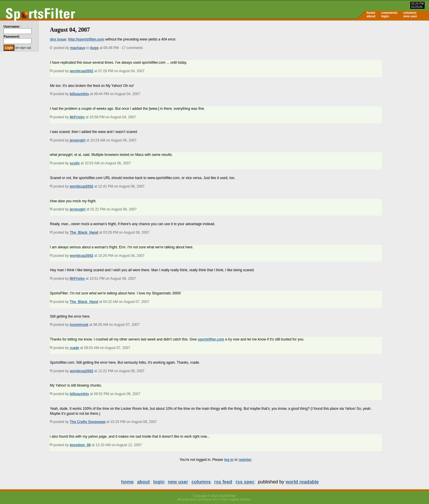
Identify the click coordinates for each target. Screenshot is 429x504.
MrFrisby (77, 117)
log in (229, 460)
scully (75, 163)
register (245, 460)
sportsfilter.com (211, 339)
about (371, 16)
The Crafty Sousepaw (88, 422)
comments (389, 13)
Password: (12, 36)
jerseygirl (78, 140)
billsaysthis (79, 94)
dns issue (58, 39)
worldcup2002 (82, 71)
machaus (78, 48)
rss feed (223, 482)
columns (410, 13)
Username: (12, 26)
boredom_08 (80, 445)
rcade (75, 348)
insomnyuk (79, 325)
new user (410, 16)
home (371, 13)
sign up (25, 48)
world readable (302, 482)
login (385, 16)
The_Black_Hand (84, 232)
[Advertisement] (379, 66)
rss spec (245, 482)
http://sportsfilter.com (86, 39)
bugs (94, 48)
